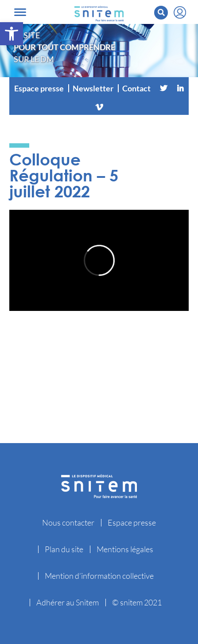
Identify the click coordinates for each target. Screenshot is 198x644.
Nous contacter (68, 522)
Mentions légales (125, 549)
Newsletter (93, 88)
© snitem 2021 (137, 602)
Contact (136, 88)
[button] (12, 34)
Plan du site (64, 549)
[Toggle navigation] (20, 12)
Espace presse (39, 88)
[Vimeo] (99, 106)
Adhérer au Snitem (68, 602)
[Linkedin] (180, 88)
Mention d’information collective (99, 576)
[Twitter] (163, 88)
